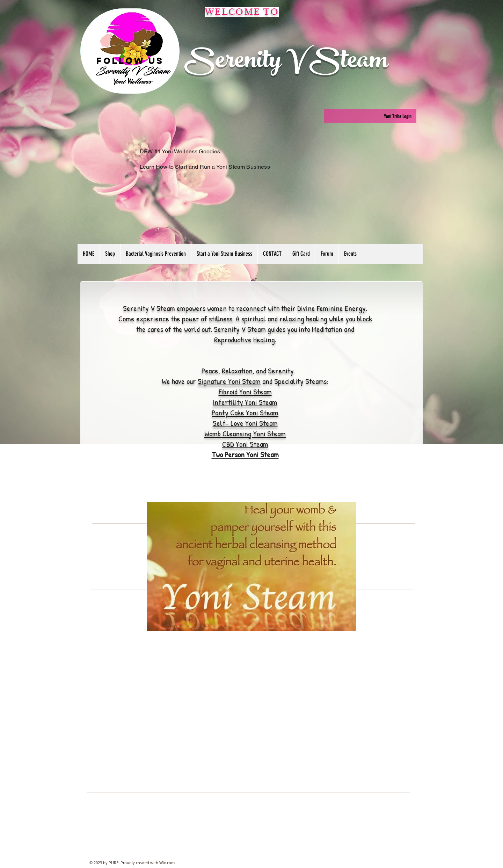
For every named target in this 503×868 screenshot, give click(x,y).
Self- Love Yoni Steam (245, 423)
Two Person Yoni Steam (245, 454)
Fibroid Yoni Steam (245, 392)
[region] (130, 51)
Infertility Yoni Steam (245, 402)
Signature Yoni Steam (229, 381)
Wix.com (167, 863)
